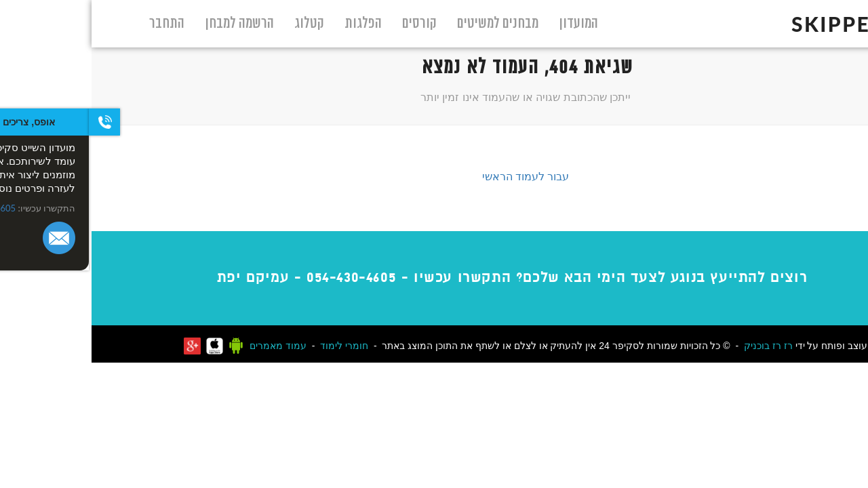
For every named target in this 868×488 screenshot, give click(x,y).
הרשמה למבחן (148, 23)
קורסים (328, 23)
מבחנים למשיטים (406, 23)
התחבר (75, 23)
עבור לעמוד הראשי (434, 176)
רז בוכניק (671, 346)
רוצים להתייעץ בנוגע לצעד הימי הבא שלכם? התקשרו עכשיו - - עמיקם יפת (420, 278)
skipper (760, 24)
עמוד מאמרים (186, 346)
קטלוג (218, 23)
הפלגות (272, 23)
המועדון (487, 23)
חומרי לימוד (253, 346)
